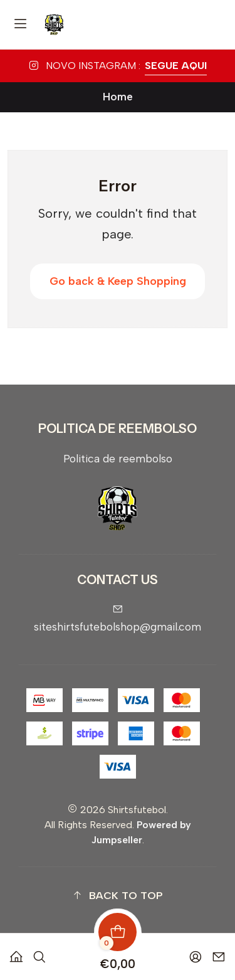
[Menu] (21, 25)
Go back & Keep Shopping (118, 281)
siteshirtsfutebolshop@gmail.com (118, 618)
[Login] (196, 952)
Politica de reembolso (118, 458)
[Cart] (118, 952)
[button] (118, 896)
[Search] (39, 952)
